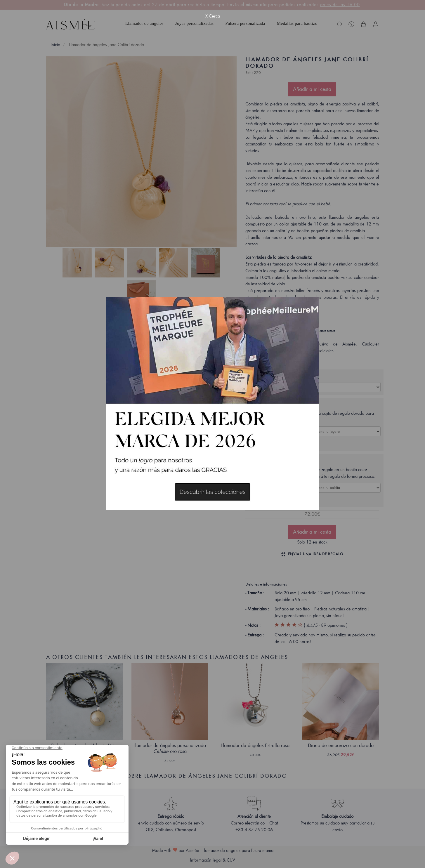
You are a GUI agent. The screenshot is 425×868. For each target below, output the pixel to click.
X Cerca (213, 16)
